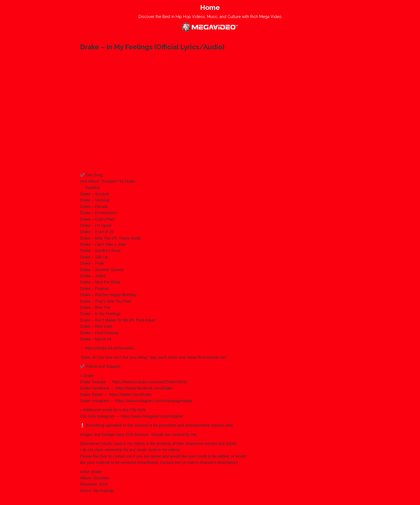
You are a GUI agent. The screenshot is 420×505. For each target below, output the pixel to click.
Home (210, 7)
